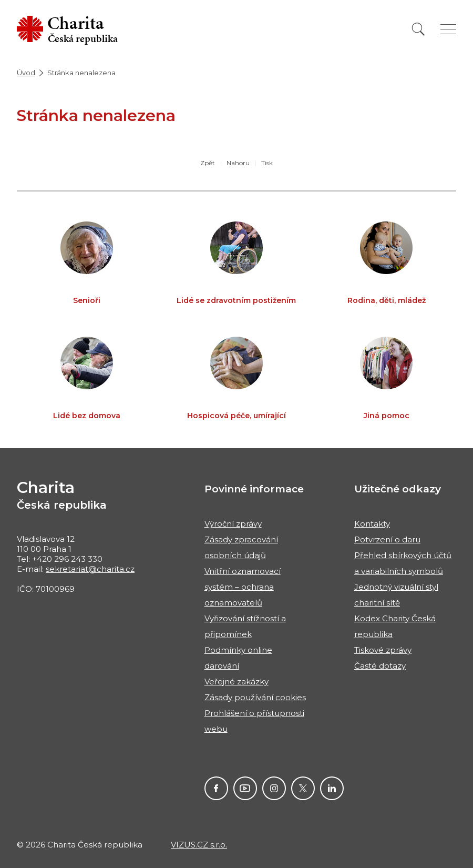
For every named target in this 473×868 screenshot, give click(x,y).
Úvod (26, 73)
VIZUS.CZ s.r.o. (199, 845)
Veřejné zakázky (236, 682)
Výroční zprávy (233, 524)
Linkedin (332, 788)
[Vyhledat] (418, 29)
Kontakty (372, 524)
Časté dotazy (380, 666)
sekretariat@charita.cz (90, 569)
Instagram (274, 788)
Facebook (216, 788)
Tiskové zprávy (383, 650)
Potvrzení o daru (387, 539)
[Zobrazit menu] (448, 29)
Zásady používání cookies (255, 697)
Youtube (245, 788)
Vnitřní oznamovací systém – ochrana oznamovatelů (243, 587)
